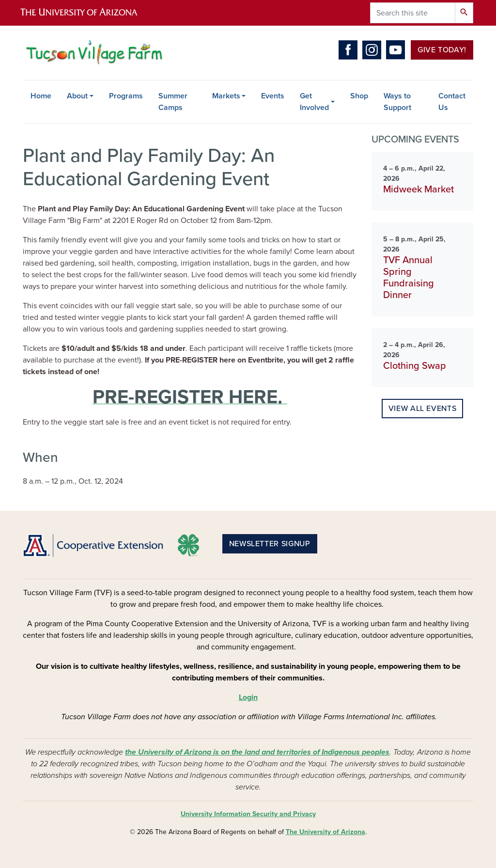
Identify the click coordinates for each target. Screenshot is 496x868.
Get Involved (314, 102)
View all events (423, 409)
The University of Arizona (325, 832)
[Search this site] (413, 13)
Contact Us (452, 102)
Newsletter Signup (270, 544)
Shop (359, 96)
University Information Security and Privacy (248, 814)
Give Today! (442, 50)
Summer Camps (173, 102)
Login (248, 697)
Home (41, 96)
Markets (226, 96)
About (77, 96)
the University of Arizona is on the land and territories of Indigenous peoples (257, 752)
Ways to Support (397, 102)
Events (273, 96)
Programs (126, 96)
